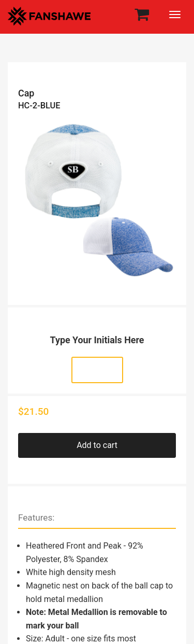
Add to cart (97, 445)
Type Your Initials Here (97, 340)
